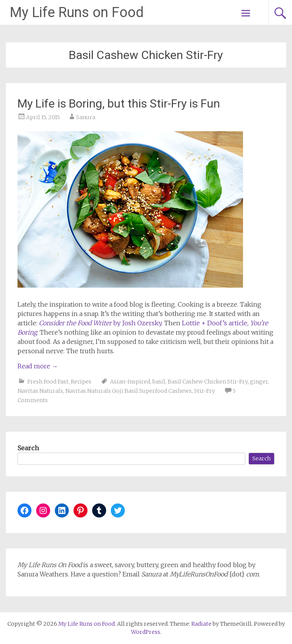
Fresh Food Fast (48, 382)
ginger (259, 382)
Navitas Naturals (40, 391)
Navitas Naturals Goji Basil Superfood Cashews (129, 391)
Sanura (86, 117)
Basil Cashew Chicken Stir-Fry (208, 382)
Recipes (81, 382)
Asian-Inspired (130, 382)
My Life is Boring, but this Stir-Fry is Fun (119, 103)
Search (28, 448)
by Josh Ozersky (100, 323)
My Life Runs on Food (77, 12)
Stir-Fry (205, 391)
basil (159, 382)
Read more (38, 366)
